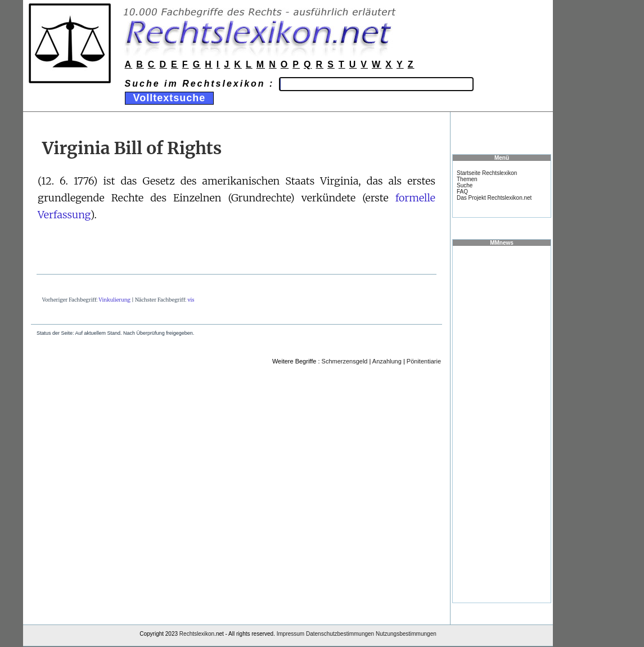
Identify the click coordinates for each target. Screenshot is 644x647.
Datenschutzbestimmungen (340, 634)
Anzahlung (387, 361)
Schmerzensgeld (345, 361)
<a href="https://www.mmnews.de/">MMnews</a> (502, 424)
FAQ (462, 192)
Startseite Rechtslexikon (487, 173)
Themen (467, 179)
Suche (465, 185)
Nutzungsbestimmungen (406, 634)
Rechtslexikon (197, 634)
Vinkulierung (115, 300)
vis (191, 300)
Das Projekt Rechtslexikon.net (494, 198)
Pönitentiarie (424, 361)
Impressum (291, 634)
